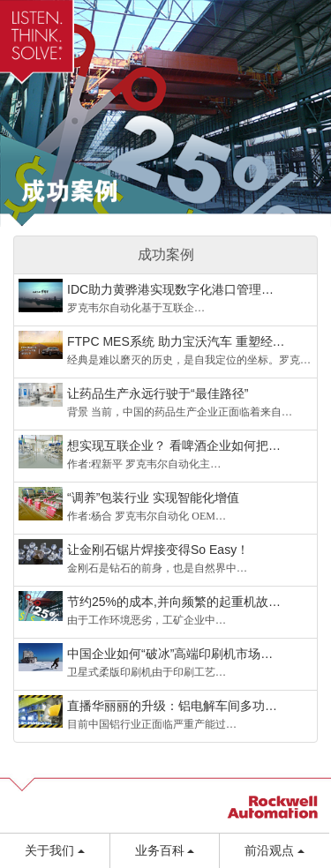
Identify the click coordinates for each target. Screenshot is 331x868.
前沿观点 (275, 851)
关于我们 (55, 851)
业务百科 (165, 851)
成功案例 (166, 254)
